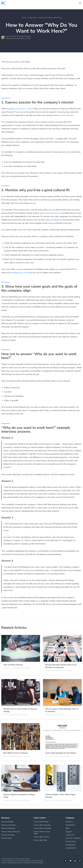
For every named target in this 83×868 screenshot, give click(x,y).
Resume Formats (8, 835)
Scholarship (70, 825)
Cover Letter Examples (42, 825)
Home (24, 18)
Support (69, 832)
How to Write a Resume (10, 832)
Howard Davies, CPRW (23, 38)
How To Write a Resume (13, 665)
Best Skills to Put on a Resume (16, 753)
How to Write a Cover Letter (42, 833)
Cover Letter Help (40, 840)
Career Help (32, 18)
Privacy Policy (71, 841)
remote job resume (52, 213)
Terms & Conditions (73, 838)
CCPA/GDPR (71, 848)
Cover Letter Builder (41, 822)
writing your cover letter (23, 273)
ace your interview (66, 115)
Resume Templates (9, 825)
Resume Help (6, 838)
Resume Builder (7, 822)
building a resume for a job (19, 109)
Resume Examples (8, 828)
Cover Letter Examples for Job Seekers (61, 753)
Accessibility (70, 845)
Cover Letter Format (41, 837)
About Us (69, 822)
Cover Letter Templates (42, 828)
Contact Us (70, 835)
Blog (67, 828)
